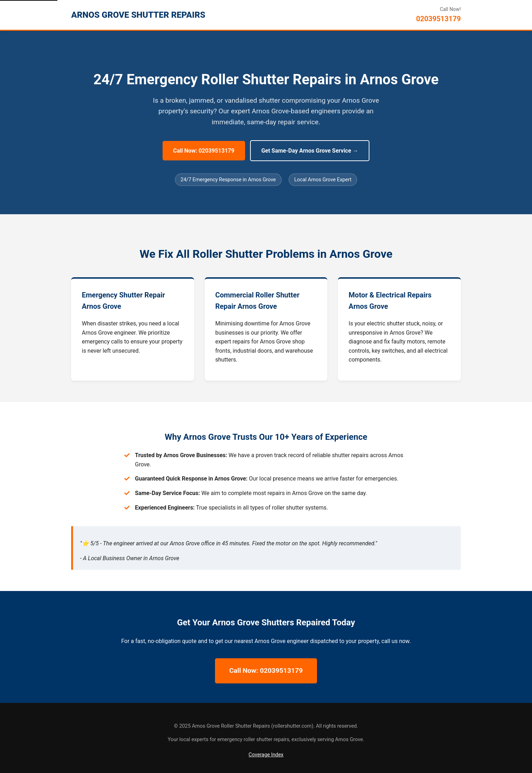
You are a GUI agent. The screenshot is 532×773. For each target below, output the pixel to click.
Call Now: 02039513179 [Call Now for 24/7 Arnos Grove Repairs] (204, 151)
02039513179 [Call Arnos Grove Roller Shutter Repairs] (438, 19)
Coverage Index (266, 755)
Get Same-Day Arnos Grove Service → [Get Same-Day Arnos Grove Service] (310, 151)
